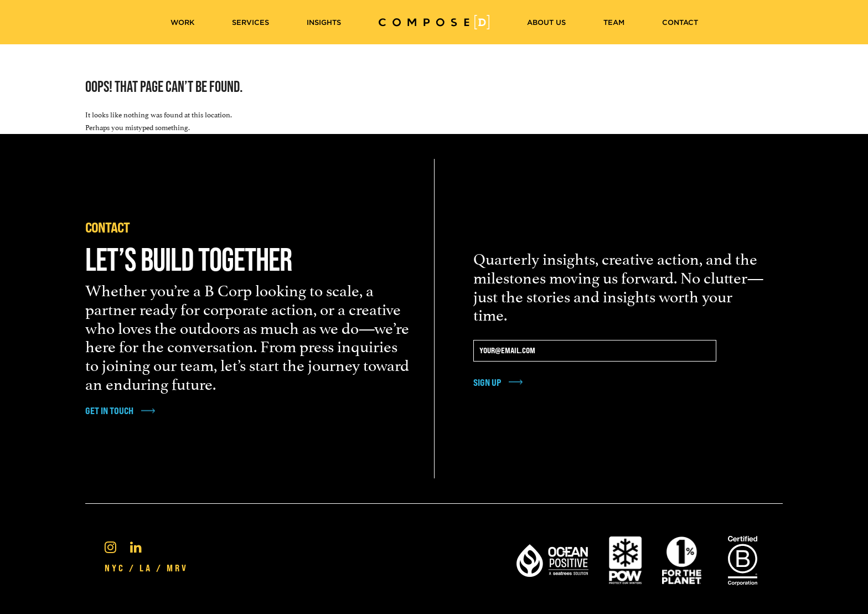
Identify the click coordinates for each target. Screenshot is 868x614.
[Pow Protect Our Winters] (625, 559)
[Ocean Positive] (552, 559)
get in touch (109, 411)
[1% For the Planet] (682, 559)
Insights (324, 22)
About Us (546, 22)
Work (182, 22)
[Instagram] (110, 546)
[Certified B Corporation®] (743, 559)
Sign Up (487, 382)
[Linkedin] (136, 546)
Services (250, 22)
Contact (680, 22)
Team (614, 22)
